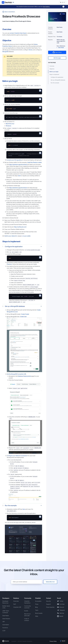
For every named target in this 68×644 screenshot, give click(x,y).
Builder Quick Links (6, 607)
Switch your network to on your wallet (17, 236)
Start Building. (46, 7)
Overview (52, 66)
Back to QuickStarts (9, 12)
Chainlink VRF (17, 607)
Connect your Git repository (14, 160)
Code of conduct (27, 620)
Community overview (28, 607)
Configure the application (57, 77)
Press (37, 604)
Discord (62, 607)
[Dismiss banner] (63, 7)
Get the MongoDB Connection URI (16, 374)
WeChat (62, 613)
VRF (4, 622)
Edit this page (57, 58)
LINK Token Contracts (6, 612)
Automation (6, 625)
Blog (36, 607)
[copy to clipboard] (40, 91)
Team (37, 610)
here (19, 176)
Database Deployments (24, 376)
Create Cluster (25, 314)
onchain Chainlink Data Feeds (18, 33)
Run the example (55, 83)
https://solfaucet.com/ (20, 227)
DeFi (15, 604)
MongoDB (5, 52)
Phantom (9, 264)
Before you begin (54, 72)
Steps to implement (54, 74)
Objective (52, 69)
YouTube (62, 604)
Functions (5, 628)
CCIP (4, 631)
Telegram (62, 610)
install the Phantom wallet (34, 162)
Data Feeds (6, 616)
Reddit (61, 616)
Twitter (61, 601)
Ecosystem (38, 601)
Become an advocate (27, 615)
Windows (8, 126)
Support (48, 604)
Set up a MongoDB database (58, 80)
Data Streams (6, 619)
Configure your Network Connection (17, 456)
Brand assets (39, 613)
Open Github (57, 52)
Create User (23, 317)
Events (26, 611)
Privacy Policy (53, 641)
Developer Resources (5, 602)
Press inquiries (50, 607)
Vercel (31, 50)
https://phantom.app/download (18, 164)
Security (48, 601)
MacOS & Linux (10, 124)
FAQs (37, 616)
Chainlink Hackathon (27, 602)
